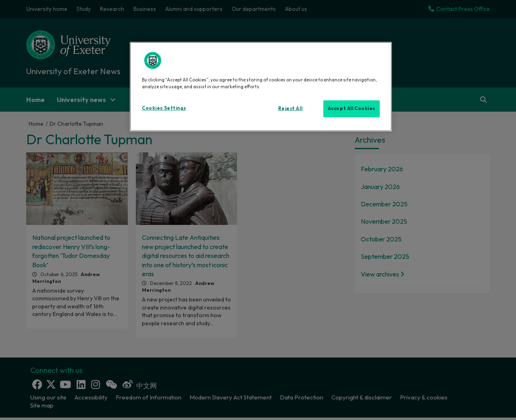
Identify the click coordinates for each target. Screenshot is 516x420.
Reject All (290, 108)
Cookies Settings (164, 108)
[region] (261, 87)
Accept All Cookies (352, 108)
